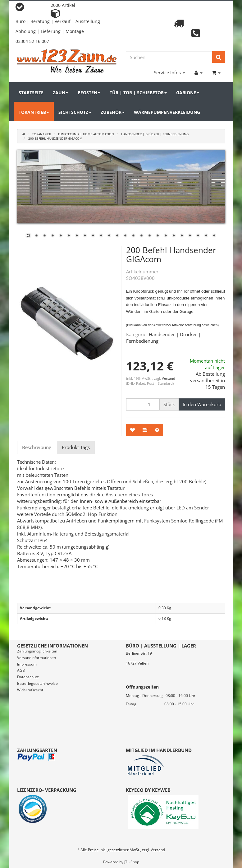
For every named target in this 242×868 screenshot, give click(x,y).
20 (182, 236)
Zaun (61, 93)
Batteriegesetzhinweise (37, 683)
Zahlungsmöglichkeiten (37, 651)
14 (133, 236)
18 (166, 236)
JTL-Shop (132, 862)
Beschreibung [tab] (37, 447)
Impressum (27, 664)
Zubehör (113, 112)
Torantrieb (34, 112)
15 (141, 236)
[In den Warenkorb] (202, 404)
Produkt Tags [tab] (76, 447)
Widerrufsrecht (30, 690)
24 (214, 236)
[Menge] (143, 404)
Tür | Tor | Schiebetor (138, 93)
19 (174, 236)
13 (125, 236)
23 (206, 236)
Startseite (31, 93)
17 (158, 236)
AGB (21, 670)
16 (149, 236)
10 (101, 236)
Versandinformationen (37, 658)
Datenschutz (28, 677)
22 (198, 236)
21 (190, 236)
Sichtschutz (75, 112)
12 (117, 236)
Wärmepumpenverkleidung (167, 112)
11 (109, 236)
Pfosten (89, 93)
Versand (169, 378)
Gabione (188, 93)
